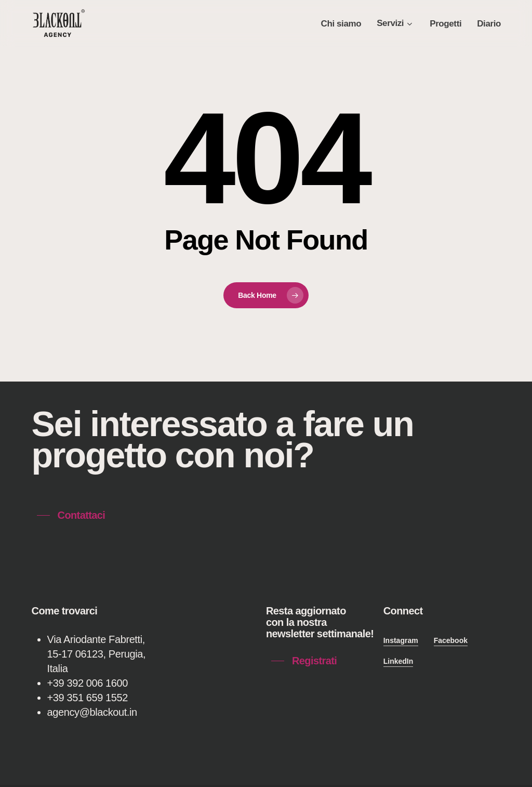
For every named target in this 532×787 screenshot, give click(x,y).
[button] (71, 515)
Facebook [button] (451, 640)
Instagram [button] (401, 640)
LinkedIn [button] (398, 661)
